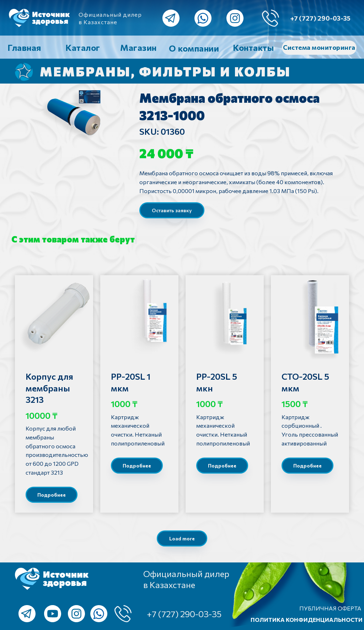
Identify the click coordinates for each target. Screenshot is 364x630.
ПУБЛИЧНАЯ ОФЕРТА (330, 608)
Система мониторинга (319, 47)
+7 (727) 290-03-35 (320, 18)
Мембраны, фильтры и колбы (165, 71)
